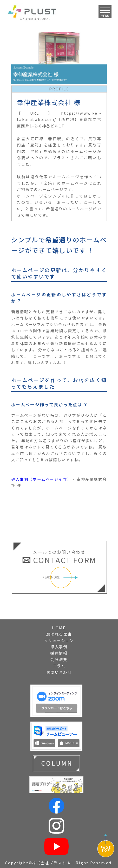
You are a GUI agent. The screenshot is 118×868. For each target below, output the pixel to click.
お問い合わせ (59, 672)
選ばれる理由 (59, 634)
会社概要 (59, 659)
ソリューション (59, 640)
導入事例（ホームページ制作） (41, 479)
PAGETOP (106, 849)
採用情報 (59, 653)
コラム (59, 666)
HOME (59, 628)
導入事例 (59, 647)
